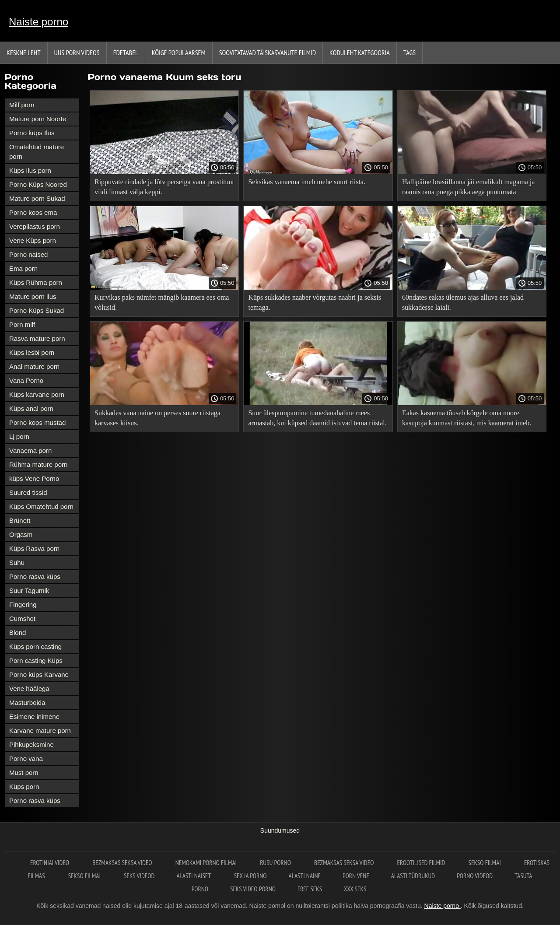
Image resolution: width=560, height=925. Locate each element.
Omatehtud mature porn (37, 152)
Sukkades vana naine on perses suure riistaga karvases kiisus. (157, 418)
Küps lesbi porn (32, 352)
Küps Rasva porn (34, 548)
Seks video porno (253, 889)
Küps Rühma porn (36, 282)
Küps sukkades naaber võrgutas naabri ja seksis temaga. (315, 302)
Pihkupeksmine (31, 745)
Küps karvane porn (37, 394)
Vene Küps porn (33, 240)
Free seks (310, 889)
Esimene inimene (34, 717)
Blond (17, 632)
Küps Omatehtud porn (41, 506)
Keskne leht (24, 53)
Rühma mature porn (38, 464)
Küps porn (24, 787)
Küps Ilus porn (30, 170)
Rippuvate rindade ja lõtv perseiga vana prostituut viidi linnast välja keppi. (164, 187)
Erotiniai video (50, 863)
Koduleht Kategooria (360, 53)
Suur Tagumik (29, 590)
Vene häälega (29, 688)
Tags (409, 53)
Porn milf (22, 324)
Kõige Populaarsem (179, 53)
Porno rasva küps (35, 576)
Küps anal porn (31, 408)
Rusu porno (276, 863)
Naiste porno (38, 22)
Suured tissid (28, 492)
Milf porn (22, 105)
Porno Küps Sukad (37, 310)
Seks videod (139, 876)
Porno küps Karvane (39, 674)
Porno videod (475, 876)
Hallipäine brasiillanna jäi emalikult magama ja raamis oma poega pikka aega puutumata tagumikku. (468, 188)
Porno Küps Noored (38, 184)
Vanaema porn (30, 450)
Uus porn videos (77, 53)
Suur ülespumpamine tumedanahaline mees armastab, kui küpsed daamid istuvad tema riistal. (317, 418)
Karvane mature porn (40, 731)
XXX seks (355, 889)
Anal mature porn (34, 366)
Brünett (20, 520)
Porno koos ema (33, 212)
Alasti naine (305, 876)
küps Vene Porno (34, 478)
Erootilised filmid (422, 863)
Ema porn (23, 268)
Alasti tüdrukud (413, 876)
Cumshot (22, 618)
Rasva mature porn (37, 338)
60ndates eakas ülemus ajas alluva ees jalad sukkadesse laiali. (463, 302)
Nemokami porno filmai (207, 863)
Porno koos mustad (37, 422)
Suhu (17, 562)
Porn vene (356, 876)
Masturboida (27, 703)
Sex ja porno (250, 876)
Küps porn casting (35, 646)
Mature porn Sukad (37, 198)
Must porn (24, 773)
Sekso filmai (485, 863)
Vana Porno (26, 380)
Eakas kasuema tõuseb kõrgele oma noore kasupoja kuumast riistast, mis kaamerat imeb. (467, 418)
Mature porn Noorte (38, 119)
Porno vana (26, 759)
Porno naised (28, 254)
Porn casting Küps (36, 660)
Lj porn (19, 436)
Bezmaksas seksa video (123, 863)
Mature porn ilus (33, 296)
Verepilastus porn (35, 226)
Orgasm (21, 534)
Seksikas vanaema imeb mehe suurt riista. (306, 182)
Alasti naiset (194, 876)
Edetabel (126, 53)
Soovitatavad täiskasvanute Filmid (268, 53)
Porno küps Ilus (32, 133)
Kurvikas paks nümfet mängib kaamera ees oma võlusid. (162, 302)
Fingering (23, 604)
